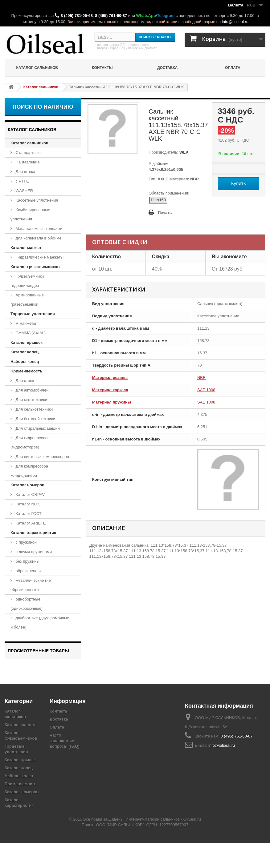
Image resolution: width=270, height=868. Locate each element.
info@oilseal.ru (235, 22)
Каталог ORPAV (30, 494)
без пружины (27, 561)
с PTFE (22, 181)
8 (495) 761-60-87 (111, 16)
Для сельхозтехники (34, 409)
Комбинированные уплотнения (30, 214)
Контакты (102, 68)
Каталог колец (25, 352)
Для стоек (24, 381)
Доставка (167, 68)
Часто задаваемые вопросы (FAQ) (65, 766)
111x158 (158, 200)
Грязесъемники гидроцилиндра (27, 281)
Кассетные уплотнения (36, 200)
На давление (27, 162)
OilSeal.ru (192, 844)
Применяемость (26, 371)
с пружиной (26, 542)
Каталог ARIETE (30, 523)
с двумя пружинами (33, 552)
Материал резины (110, 378)
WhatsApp (146, 16)
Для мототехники (31, 400)
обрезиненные (29, 571)
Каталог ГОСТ (28, 514)
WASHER (24, 191)
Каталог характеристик (33, 533)
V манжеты (25, 323)
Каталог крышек (27, 342)
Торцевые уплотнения (33, 314)
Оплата (233, 68)
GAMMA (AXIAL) (30, 333)
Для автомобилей (32, 390)
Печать (165, 213)
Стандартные (28, 153)
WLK (183, 152)
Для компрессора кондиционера (29, 471)
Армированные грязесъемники (27, 300)
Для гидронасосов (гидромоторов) (30, 442)
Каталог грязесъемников (35, 267)
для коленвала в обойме (38, 238)
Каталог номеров (27, 485)
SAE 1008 (206, 390)
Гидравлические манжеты (39, 257)
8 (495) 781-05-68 (77, 16)
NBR (201, 378)
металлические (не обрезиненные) (31, 585)
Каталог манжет (26, 248)
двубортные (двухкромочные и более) (40, 623)
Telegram (166, 16)
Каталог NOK (27, 504)
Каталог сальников (37, 68)
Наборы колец (25, 362)
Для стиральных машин (37, 428)
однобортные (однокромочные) (27, 604)
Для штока (25, 172)
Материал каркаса (110, 390)
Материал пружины (112, 402)
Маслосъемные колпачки (39, 229)
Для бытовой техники (35, 419)
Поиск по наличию (43, 107)
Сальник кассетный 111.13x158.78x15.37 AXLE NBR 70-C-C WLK (39, 674)
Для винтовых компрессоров (42, 457)
